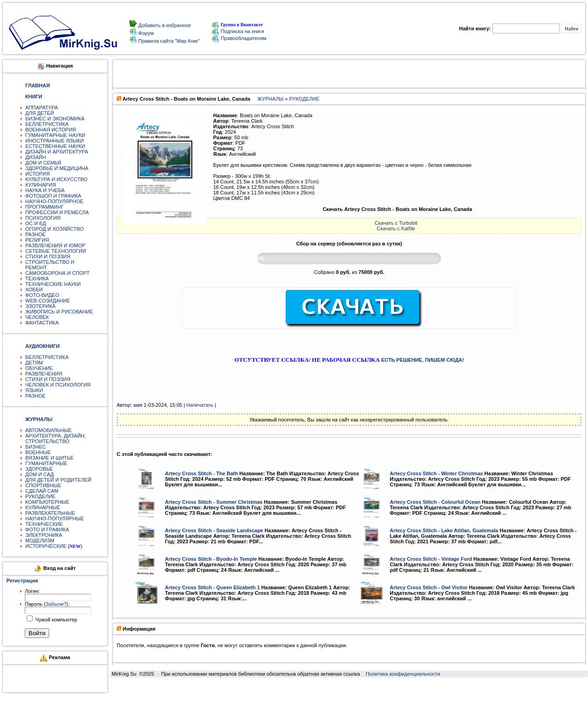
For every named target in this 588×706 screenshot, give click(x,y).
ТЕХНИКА (37, 279)
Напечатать (200, 405)
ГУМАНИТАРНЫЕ (46, 463)
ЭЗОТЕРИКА (40, 306)
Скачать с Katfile (396, 228)
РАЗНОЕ (35, 234)
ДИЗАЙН (36, 157)
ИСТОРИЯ (37, 174)
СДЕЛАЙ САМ (42, 491)
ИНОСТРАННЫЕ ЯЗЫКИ (54, 141)
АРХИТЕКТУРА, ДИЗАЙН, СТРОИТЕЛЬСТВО (56, 438)
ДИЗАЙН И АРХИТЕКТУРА (57, 152)
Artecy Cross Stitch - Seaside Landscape (214, 530)
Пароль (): (47, 604)
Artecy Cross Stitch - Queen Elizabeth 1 (212, 587)
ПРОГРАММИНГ (45, 207)
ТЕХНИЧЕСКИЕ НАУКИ (53, 284)
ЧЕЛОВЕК (37, 317)
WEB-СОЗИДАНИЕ (48, 301)
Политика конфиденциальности (403, 674)
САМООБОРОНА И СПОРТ (57, 273)
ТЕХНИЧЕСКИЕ (44, 524)
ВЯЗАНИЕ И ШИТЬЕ (49, 458)
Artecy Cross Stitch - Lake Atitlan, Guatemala (444, 530)
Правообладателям (239, 38)
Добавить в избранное (164, 25)
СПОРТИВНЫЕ (43, 485)
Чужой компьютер (56, 620)
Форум (145, 33)
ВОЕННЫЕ (38, 452)
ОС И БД (36, 223)
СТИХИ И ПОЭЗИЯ (48, 256)
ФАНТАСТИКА (42, 323)
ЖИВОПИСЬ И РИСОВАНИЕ (59, 312)
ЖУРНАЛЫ (270, 99)
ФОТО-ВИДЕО (42, 295)
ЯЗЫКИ (34, 390)
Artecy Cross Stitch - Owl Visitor (429, 587)
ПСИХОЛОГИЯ (43, 218)
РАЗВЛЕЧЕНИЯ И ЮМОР (55, 245)
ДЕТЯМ (34, 363)
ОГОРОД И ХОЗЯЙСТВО (54, 229)
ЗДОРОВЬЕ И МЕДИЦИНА (57, 168)
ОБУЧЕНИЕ (39, 368)
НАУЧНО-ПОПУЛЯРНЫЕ (55, 518)
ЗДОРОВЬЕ (39, 469)
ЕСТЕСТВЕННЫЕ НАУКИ (55, 146)
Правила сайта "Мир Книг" (169, 41)
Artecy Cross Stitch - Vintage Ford (431, 559)
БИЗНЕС (36, 447)
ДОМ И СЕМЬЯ (43, 163)
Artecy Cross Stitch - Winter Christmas (437, 473)
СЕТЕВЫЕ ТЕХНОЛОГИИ (56, 251)
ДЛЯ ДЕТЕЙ (40, 113)
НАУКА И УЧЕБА (45, 190)
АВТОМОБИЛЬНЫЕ (48, 430)
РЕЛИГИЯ (37, 240)
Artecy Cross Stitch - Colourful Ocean (435, 502)
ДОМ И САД (40, 474)
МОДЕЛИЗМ (40, 541)
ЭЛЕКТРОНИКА (44, 535)
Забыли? (56, 604)
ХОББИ (34, 290)
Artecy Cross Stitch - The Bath (201, 473)
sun (138, 405)
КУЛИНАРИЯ (41, 185)
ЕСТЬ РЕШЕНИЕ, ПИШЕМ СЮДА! (423, 360)
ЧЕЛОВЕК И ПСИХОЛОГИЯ (58, 385)
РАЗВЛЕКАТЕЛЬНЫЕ (50, 513)
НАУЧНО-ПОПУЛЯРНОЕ (54, 201)
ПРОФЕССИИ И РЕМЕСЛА (57, 212)
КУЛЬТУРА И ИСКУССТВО (56, 179)
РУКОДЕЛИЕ (40, 496)
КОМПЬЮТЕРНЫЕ (47, 502)
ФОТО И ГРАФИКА (47, 529)
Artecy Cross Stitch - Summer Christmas (214, 502)
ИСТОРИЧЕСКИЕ (46, 546)
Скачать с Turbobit (396, 223)
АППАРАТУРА (42, 108)
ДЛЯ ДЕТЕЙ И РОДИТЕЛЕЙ (58, 480)
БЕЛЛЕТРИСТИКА (47, 124)
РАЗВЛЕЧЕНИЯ (44, 374)
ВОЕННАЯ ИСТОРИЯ (51, 130)
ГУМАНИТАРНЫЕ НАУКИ (55, 135)
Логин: (32, 591)
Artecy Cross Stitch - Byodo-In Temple (211, 559)
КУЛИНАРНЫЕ (43, 507)
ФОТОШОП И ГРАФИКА (53, 196)
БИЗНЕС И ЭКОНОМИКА (55, 119)
